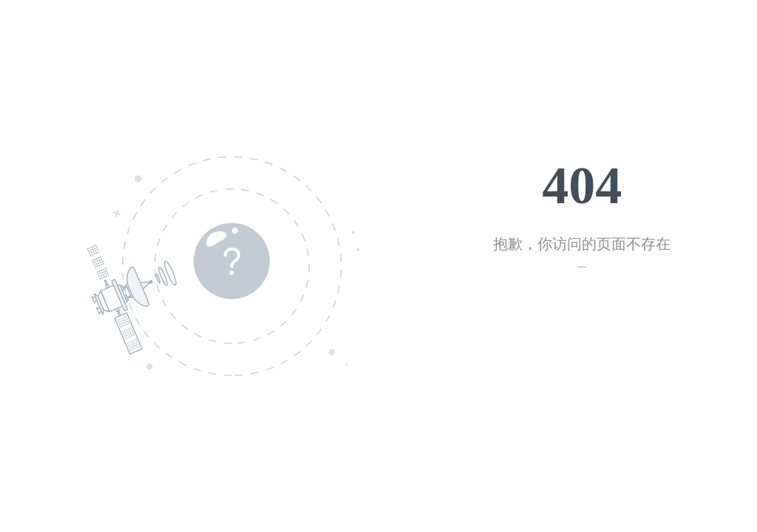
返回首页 (581, 267)
